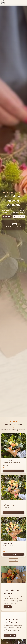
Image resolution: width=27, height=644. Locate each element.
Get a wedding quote (10, 635)
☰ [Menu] (25, 3)
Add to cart (14, 471)
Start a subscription (19, 217)
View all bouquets (14, 560)
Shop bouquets (7, 217)
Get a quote (8, 607)
